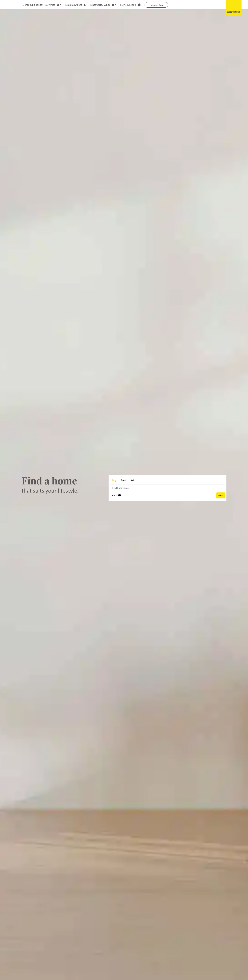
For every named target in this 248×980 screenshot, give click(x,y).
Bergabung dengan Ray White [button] (41, 5)
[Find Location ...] (167, 488)
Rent (123, 480)
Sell (132, 480)
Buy (114, 480)
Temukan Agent (75, 5)
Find (221, 495)
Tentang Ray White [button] (102, 5)
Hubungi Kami (156, 5)
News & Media (130, 5)
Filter (116, 495)
